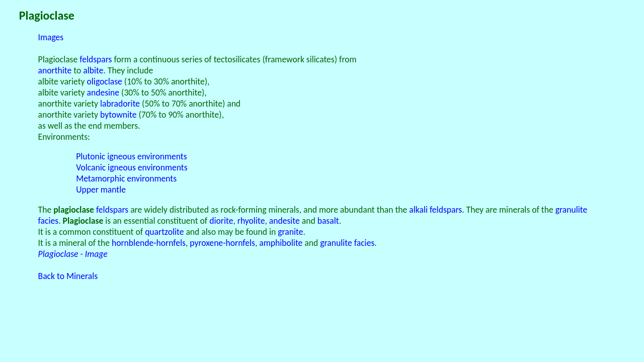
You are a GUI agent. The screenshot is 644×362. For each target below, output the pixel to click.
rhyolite (251, 221)
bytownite (118, 115)
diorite (221, 221)
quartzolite (164, 232)
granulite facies (347, 243)
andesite (285, 221)
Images (51, 37)
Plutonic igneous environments (132, 156)
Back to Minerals (68, 276)
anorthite (55, 70)
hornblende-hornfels (149, 243)
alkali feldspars (435, 210)
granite (290, 232)
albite (93, 70)
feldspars (96, 59)
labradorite (120, 104)
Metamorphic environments (126, 178)
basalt (328, 221)
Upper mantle (101, 190)
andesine (103, 93)
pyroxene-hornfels (222, 243)
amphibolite (281, 243)
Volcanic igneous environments (132, 167)
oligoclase (105, 81)
